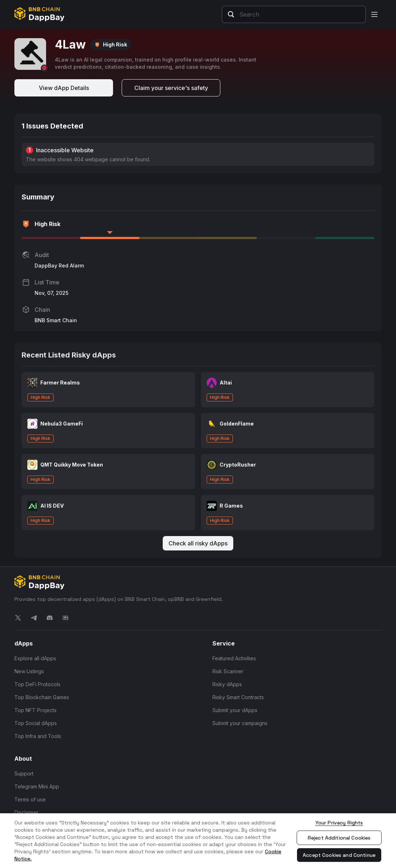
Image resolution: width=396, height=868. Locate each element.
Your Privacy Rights (339, 823)
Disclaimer (26, 812)
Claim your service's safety (171, 88)
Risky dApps (227, 684)
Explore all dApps (35, 658)
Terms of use (30, 799)
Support (24, 773)
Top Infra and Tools (38, 736)
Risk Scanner (228, 671)
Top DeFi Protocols (37, 684)
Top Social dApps (36, 723)
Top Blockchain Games (42, 697)
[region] (198, 841)
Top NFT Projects (35, 710)
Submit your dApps (235, 710)
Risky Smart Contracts (238, 697)
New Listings (29, 671)
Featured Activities (234, 658)
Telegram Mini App (37, 786)
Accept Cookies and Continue (339, 855)
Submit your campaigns (240, 723)
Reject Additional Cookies (339, 838)
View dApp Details (64, 88)
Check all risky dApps (198, 543)
